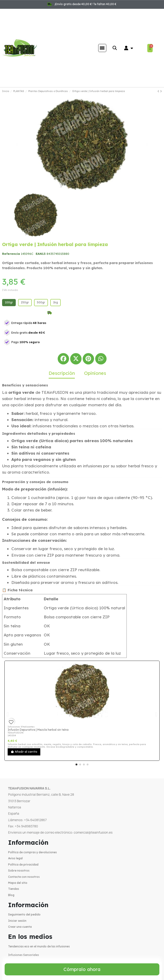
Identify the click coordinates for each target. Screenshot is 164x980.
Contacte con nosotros (24, 877)
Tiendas (14, 889)
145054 (12, 735)
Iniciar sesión (17, 921)
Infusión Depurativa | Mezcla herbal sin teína (38, 730)
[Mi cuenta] (129, 48)
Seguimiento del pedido (24, 914)
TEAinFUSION (16, 733)
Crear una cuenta (20, 927)
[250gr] (25, 303)
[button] (115, 48)
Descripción (62, 373)
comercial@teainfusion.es (93, 832)
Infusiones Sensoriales (24, 955)
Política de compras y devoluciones (32, 852)
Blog (11, 895)
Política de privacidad (23, 864)
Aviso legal (15, 858)
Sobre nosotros (19, 871)
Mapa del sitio (18, 883)
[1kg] (55, 303)
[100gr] (9, 303)
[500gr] (41, 303)
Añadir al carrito (24, 752)
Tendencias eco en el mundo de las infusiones (39, 946)
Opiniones (95, 373)
